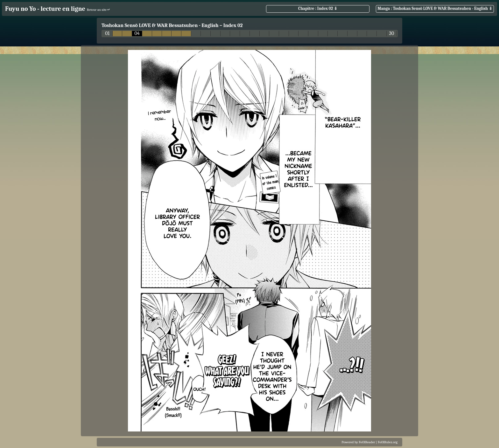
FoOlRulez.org (388, 442)
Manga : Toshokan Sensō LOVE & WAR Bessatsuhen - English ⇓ (435, 8)
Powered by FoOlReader (358, 442)
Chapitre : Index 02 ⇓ (318, 8)
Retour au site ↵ (99, 10)
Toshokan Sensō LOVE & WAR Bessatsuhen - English (160, 25)
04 (137, 34)
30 (392, 34)
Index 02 (233, 25)
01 (107, 34)
